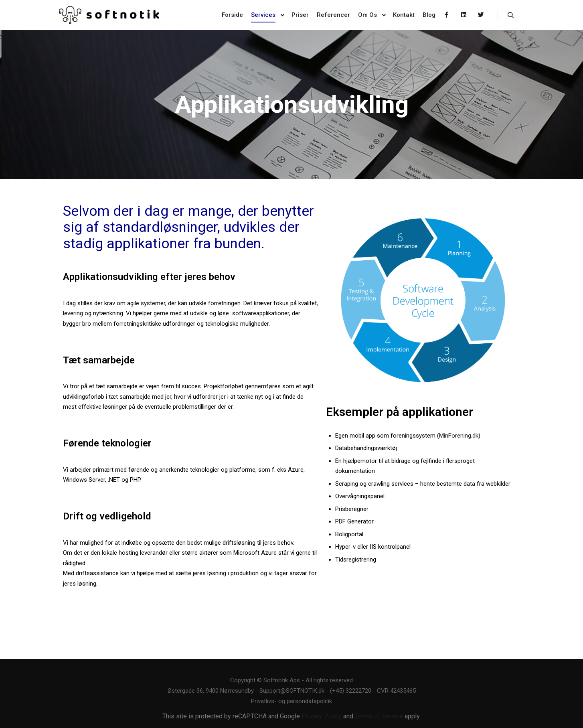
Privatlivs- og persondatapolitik (291, 701)
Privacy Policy (322, 716)
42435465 (403, 691)
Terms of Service (379, 716)
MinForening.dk (459, 436)
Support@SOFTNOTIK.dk (292, 691)
